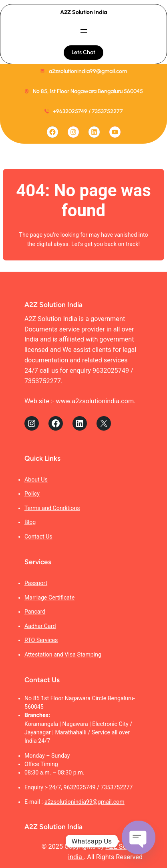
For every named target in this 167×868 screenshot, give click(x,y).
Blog (30, 522)
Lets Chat (83, 52)
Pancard (35, 612)
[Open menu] (84, 31)
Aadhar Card (40, 626)
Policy (32, 494)
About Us (36, 480)
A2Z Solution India (83, 12)
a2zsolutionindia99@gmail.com (85, 802)
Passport (36, 583)
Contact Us (38, 537)
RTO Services (41, 640)
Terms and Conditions (52, 508)
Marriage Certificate (49, 598)
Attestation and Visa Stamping (63, 655)
